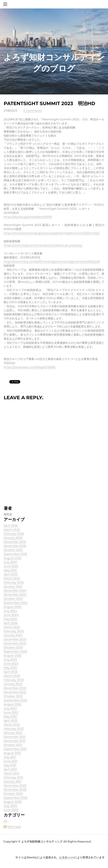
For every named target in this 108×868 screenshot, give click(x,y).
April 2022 (11, 721)
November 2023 (15, 643)
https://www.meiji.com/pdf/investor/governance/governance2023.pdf (52, 262)
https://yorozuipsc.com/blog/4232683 (29, 367)
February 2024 (14, 631)
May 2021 (10, 765)
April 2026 (11, 526)
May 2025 (10, 570)
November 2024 (15, 595)
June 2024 (11, 615)
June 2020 (11, 810)
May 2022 (10, 716)
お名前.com (67, 857)
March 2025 (12, 578)
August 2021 (12, 753)
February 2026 (14, 534)
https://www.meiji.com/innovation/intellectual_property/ (43, 245)
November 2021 (15, 741)
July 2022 (10, 708)
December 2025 (15, 542)
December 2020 (15, 785)
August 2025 (13, 558)
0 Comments (33, 111)
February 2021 (13, 777)
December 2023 (15, 639)
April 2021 (10, 769)
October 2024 (13, 599)
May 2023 (10, 668)
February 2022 (14, 729)
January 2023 (13, 684)
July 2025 (10, 562)
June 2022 (11, 712)
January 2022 (13, 733)
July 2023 (10, 660)
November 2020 (15, 790)
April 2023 (11, 672)
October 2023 (13, 647)
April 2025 (11, 574)
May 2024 (10, 619)
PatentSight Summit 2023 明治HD (49, 103)
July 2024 (10, 611)
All (5, 821)
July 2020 (10, 806)
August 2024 (13, 607)
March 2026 (12, 530)
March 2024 (12, 627)
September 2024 (16, 603)
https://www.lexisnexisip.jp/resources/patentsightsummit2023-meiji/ (52, 233)
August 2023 (13, 656)
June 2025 (11, 566)
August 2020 (13, 802)
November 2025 (15, 546)
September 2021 (15, 749)
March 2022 (12, 725)
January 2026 (13, 538)
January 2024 (13, 635)
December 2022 (15, 688)
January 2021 (13, 781)
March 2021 (11, 773)
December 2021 (15, 737)
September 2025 (15, 554)
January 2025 (13, 586)
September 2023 (15, 651)
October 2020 (13, 794)
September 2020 (16, 798)
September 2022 (15, 700)
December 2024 (15, 591)
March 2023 (12, 676)
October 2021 (13, 745)
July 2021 (10, 757)
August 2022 (13, 704)
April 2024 (11, 623)
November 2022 (15, 692)
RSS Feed (14, 827)
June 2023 (11, 664)
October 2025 (13, 550)
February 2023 (14, 680)
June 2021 (11, 761)
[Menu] (6, 4)
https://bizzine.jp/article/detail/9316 (28, 217)
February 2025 (14, 582)
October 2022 (13, 696)
